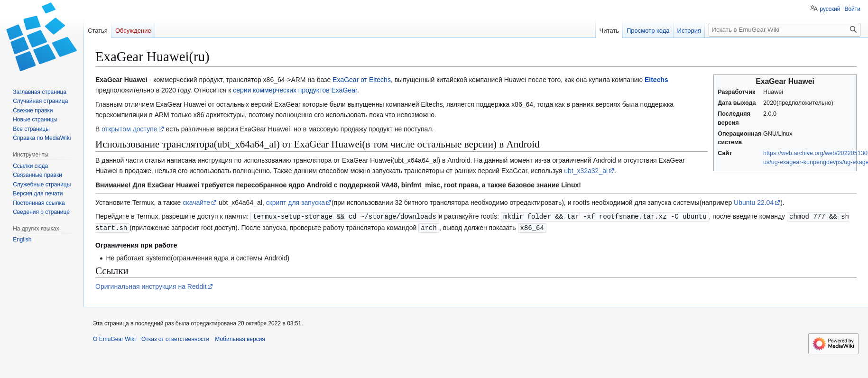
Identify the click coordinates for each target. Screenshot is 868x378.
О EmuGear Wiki (114, 338)
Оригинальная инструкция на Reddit (151, 286)
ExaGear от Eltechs (362, 80)
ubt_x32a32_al (586, 171)
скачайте (196, 203)
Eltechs (656, 80)
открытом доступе (129, 129)
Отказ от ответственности (175, 338)
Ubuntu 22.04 (754, 203)
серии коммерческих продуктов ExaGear (295, 90)
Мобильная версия (240, 338)
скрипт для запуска (295, 203)
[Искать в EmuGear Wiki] (785, 30)
